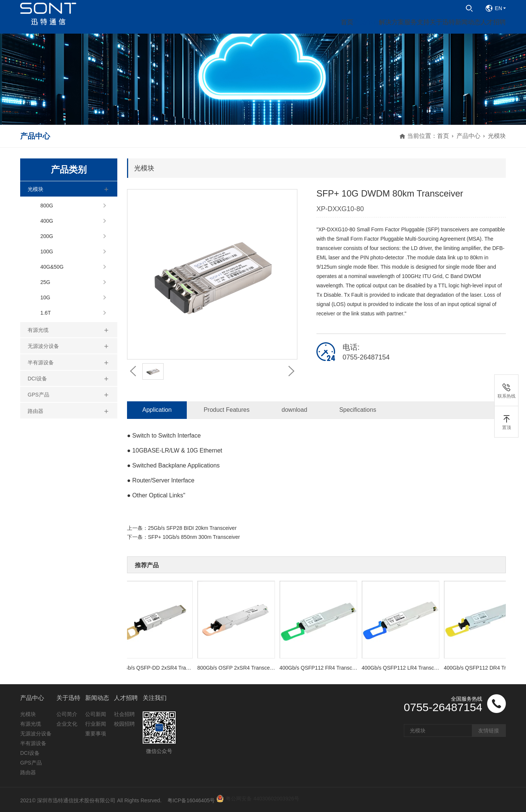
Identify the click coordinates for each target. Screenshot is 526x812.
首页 (443, 136)
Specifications (358, 410)
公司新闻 (96, 714)
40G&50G (52, 267)
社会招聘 (124, 714)
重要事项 (96, 734)
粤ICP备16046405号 (191, 800)
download (295, 410)
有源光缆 (38, 330)
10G (45, 297)
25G (45, 282)
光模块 (497, 136)
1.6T (46, 313)
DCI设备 (37, 379)
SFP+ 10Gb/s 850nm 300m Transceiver (194, 537)
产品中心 (468, 136)
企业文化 (67, 724)
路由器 (35, 411)
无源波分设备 (43, 346)
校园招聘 (124, 724)
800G (47, 206)
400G (47, 221)
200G (47, 236)
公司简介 (67, 714)
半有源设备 (41, 362)
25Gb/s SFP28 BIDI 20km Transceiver (192, 528)
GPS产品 (38, 395)
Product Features (227, 410)
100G (47, 251)
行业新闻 (96, 724)
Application (157, 410)
